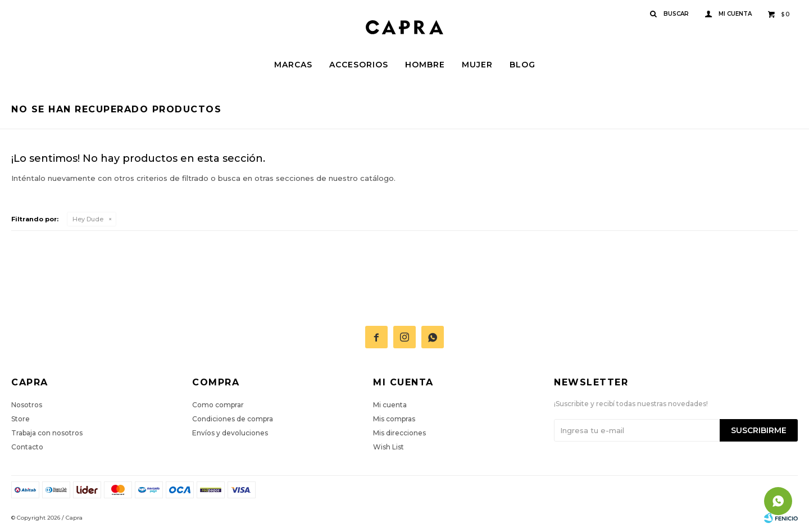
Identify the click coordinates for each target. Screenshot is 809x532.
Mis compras (394, 419)
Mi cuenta (390, 405)
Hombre (425, 65)
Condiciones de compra (233, 419)
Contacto (27, 447)
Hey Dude (88, 219)
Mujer (477, 65)
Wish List (388, 447)
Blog (522, 65)
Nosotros (27, 405)
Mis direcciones (399, 433)
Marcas (293, 65)
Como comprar (218, 405)
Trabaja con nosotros (47, 433)
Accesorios (359, 65)
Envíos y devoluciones (230, 433)
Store (21, 419)
